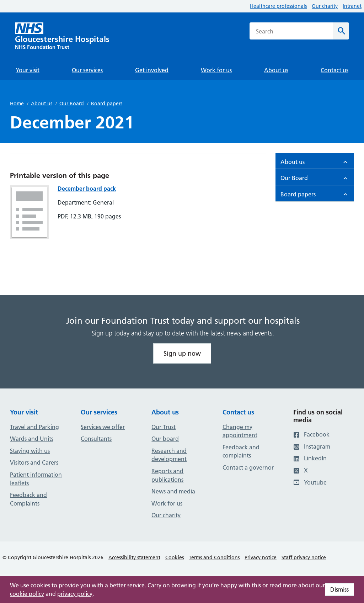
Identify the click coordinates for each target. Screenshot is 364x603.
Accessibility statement (134, 557)
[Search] (341, 31)
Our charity (325, 6)
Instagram (312, 446)
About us (42, 104)
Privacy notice (261, 557)
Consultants (96, 439)
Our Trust (164, 427)
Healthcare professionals (278, 6)
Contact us (238, 412)
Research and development (169, 455)
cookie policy (27, 594)
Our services (99, 412)
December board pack (87, 189)
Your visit (24, 412)
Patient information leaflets (36, 479)
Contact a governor (248, 467)
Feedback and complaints (241, 451)
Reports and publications (167, 475)
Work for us (167, 503)
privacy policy (75, 594)
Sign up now (182, 353)
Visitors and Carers (34, 462)
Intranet (352, 6)
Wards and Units (32, 439)
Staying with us (30, 451)
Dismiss (339, 589)
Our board (165, 439)
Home (17, 104)
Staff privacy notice (304, 557)
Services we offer (103, 427)
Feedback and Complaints (28, 499)
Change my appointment (240, 431)
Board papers (107, 104)
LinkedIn (310, 458)
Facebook (311, 434)
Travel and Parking (34, 427)
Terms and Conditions (214, 557)
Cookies (175, 557)
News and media (173, 491)
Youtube (310, 482)
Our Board (72, 104)
